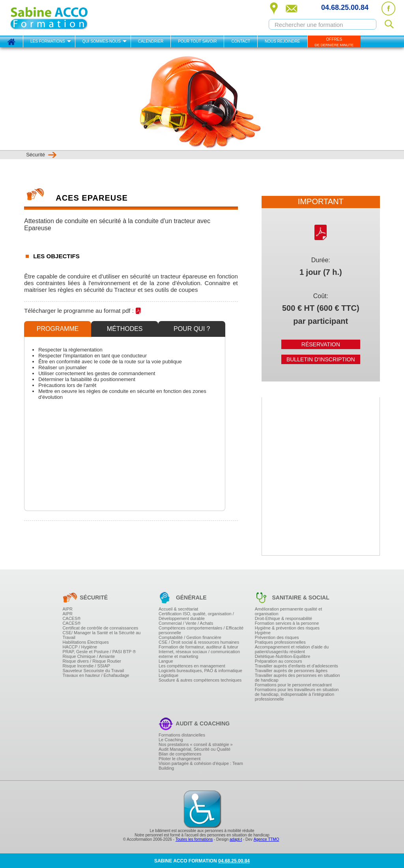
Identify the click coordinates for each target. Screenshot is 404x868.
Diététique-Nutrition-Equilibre (283, 656)
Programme (58, 329)
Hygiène (263, 633)
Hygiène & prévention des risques (287, 628)
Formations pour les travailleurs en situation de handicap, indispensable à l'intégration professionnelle (297, 694)
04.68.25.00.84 (345, 8)
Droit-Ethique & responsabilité (284, 618)
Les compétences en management (192, 666)
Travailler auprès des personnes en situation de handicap (297, 678)
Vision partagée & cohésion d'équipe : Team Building (201, 766)
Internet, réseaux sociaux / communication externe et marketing (199, 654)
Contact (241, 41)
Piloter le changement (180, 759)
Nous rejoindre (282, 41)
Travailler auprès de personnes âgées (291, 671)
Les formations (48, 41)
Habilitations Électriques (85, 642)
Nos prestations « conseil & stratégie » (196, 744)
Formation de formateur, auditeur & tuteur (198, 647)
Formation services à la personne (287, 623)
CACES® (71, 618)
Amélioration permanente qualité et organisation (289, 611)
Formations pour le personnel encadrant (293, 685)
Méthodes (125, 329)
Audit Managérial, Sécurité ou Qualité (195, 749)
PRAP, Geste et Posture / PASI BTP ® (99, 652)
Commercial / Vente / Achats (186, 623)
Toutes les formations (194, 839)
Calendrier (151, 41)
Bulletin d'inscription (321, 359)
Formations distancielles (182, 735)
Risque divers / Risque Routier (92, 661)
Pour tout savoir (197, 41)
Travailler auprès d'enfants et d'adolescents (296, 666)
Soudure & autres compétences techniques (200, 680)
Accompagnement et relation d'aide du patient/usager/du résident (292, 649)
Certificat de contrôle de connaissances (100, 628)
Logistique (168, 675)
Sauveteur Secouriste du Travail (93, 671)
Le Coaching (171, 740)
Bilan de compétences (180, 754)
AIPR (67, 609)
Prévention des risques (277, 637)
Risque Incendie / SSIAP (86, 666)
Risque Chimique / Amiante (89, 656)
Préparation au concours (279, 661)
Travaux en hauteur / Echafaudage (96, 675)
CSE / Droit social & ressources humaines (199, 642)
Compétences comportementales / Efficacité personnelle (201, 630)
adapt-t (236, 839)
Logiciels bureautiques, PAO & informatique (200, 671)
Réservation (321, 344)
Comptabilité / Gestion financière (190, 637)
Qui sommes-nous (102, 41)
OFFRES (334, 42)
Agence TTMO (267, 839)
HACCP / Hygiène (80, 647)
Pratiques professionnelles (280, 642)
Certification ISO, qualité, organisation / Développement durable (196, 616)
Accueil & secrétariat (178, 609)
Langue (166, 661)
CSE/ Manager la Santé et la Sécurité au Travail (101, 635)
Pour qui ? (192, 329)
